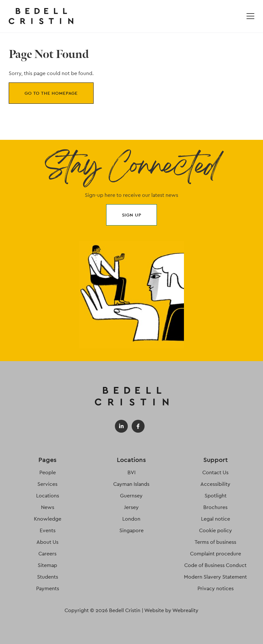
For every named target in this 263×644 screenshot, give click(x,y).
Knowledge (48, 519)
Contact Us (215, 472)
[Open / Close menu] (250, 16)
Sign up (132, 215)
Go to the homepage (51, 93)
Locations (48, 496)
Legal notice (216, 519)
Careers (47, 554)
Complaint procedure (216, 554)
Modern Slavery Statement (215, 577)
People (48, 472)
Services (47, 484)
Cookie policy (216, 530)
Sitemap (47, 565)
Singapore (131, 530)
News (48, 507)
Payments (48, 588)
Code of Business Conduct (215, 565)
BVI (131, 472)
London (131, 519)
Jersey (131, 507)
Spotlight (216, 496)
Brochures (215, 507)
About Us (47, 542)
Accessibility (215, 484)
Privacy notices (216, 588)
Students (48, 577)
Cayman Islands (131, 484)
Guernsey (131, 496)
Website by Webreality (171, 610)
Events (48, 530)
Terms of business (215, 542)
